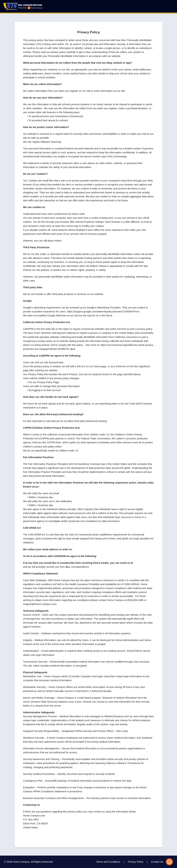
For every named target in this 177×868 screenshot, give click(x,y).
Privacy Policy (136, 862)
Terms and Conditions (108, 862)
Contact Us (157, 862)
